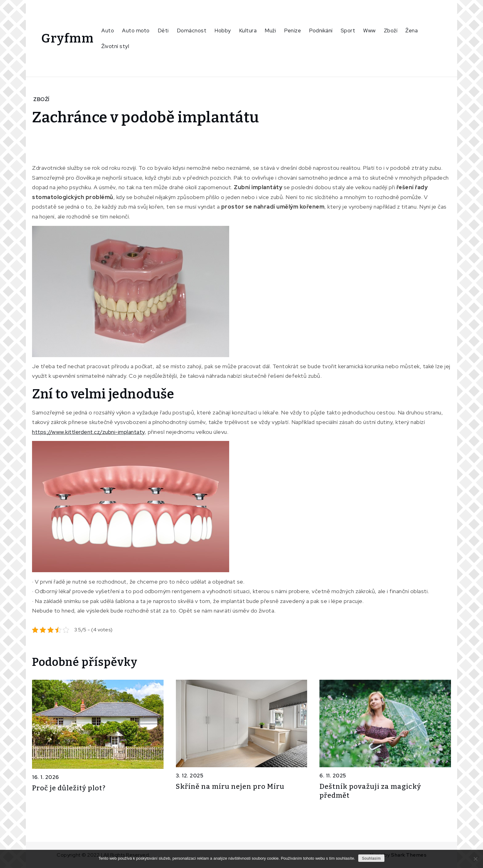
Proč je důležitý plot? (69, 788)
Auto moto (136, 31)
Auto (108, 31)
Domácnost (192, 31)
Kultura (248, 31)
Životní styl (115, 46)
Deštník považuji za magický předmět (370, 791)
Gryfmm (67, 39)
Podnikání (321, 31)
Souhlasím (371, 858)
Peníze (292, 31)
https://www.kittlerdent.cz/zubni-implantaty (88, 432)
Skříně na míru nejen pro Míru (230, 786)
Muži (270, 31)
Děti (163, 31)
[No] (475, 859)
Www (369, 31)
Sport (348, 31)
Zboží (391, 31)
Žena (412, 31)
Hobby (223, 31)
